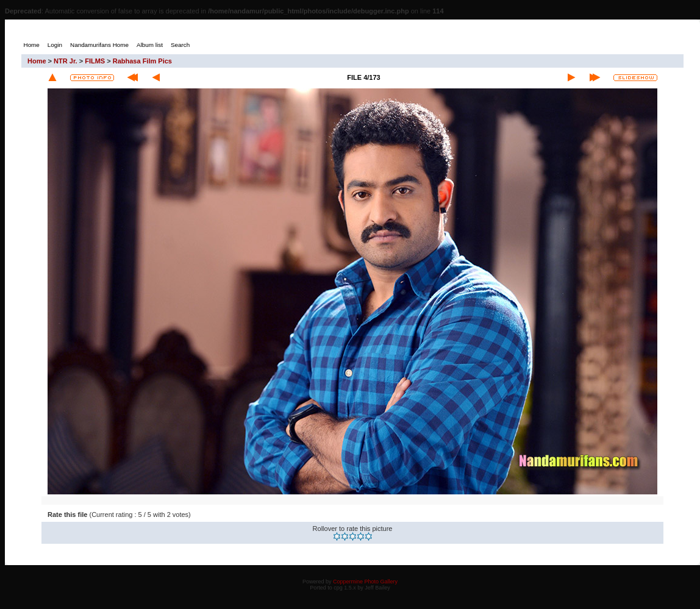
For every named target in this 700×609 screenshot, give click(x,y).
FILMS (95, 61)
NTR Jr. (66, 61)
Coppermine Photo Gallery (365, 582)
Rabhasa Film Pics (142, 61)
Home (37, 61)
